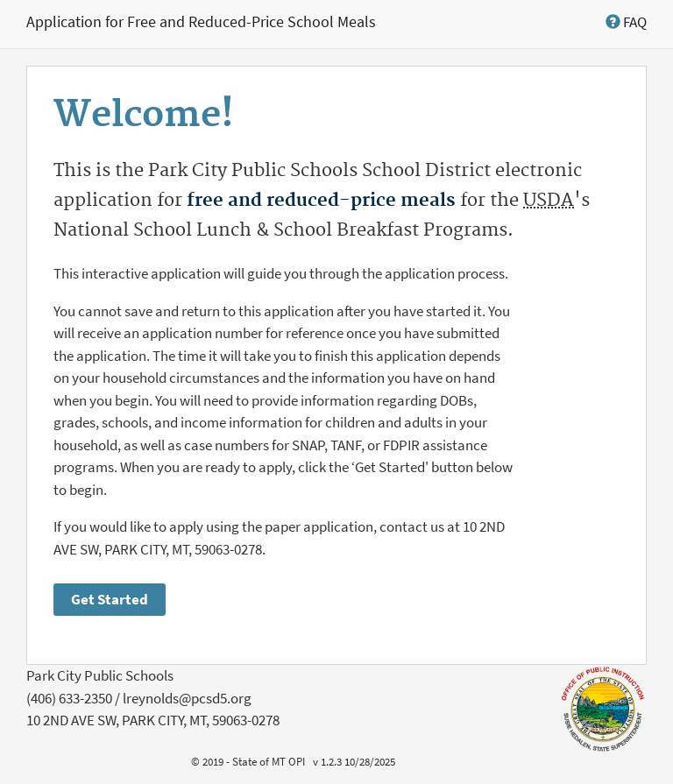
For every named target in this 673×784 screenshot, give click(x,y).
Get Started (110, 599)
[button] (626, 22)
